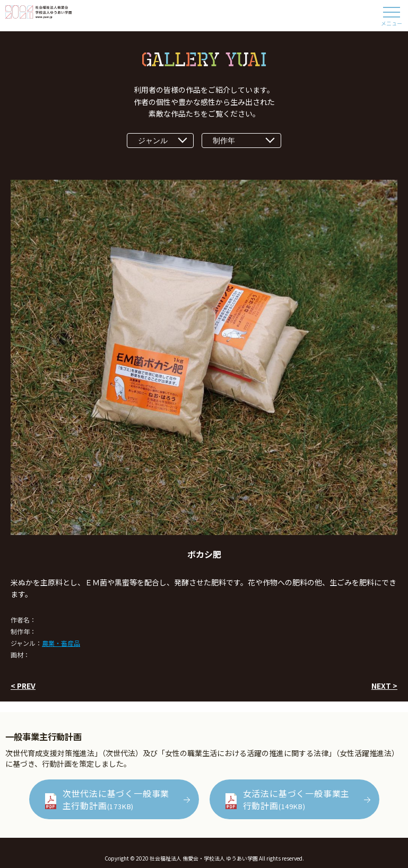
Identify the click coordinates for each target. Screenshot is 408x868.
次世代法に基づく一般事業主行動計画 (116, 799)
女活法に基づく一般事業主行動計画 (297, 799)
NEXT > (384, 686)
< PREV (23, 686)
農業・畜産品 (61, 643)
